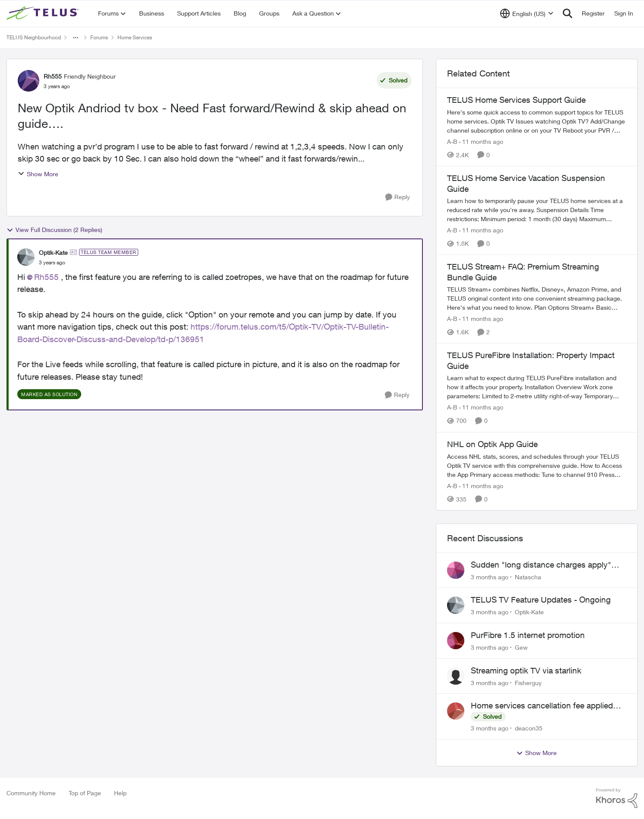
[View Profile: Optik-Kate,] (456, 605)
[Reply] (398, 197)
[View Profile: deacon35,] (456, 711)
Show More (38, 174)
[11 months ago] (481, 141)
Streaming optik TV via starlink (526, 670)
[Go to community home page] (44, 13)
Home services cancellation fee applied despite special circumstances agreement (546, 706)
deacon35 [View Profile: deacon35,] (529, 728)
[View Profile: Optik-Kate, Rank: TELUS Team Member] (26, 257)
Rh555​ (46, 277)
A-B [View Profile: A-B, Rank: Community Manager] (452, 141)
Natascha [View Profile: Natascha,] (528, 576)
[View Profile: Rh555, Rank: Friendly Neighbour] (29, 81)
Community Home (31, 793)
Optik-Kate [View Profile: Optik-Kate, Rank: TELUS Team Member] (53, 252)
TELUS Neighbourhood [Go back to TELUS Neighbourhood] (34, 37)
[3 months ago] (490, 576)
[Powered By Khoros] (617, 798)
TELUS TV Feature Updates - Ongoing (541, 600)
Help (120, 793)
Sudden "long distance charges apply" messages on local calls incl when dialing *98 (546, 565)
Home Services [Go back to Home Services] (135, 37)
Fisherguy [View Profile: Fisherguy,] (528, 682)
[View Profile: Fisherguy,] (456, 676)
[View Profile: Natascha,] (456, 570)
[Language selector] (527, 13)
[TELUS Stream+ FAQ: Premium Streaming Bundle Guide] (537, 298)
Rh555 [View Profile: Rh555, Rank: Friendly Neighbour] (53, 76)
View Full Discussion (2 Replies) (54, 230)
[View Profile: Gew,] (456, 641)
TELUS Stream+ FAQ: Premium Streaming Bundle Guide (523, 272)
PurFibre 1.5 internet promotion (528, 635)
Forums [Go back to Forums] (99, 37)
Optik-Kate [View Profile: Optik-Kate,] (529, 612)
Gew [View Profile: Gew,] (521, 647)
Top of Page (85, 793)
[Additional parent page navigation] (76, 38)
